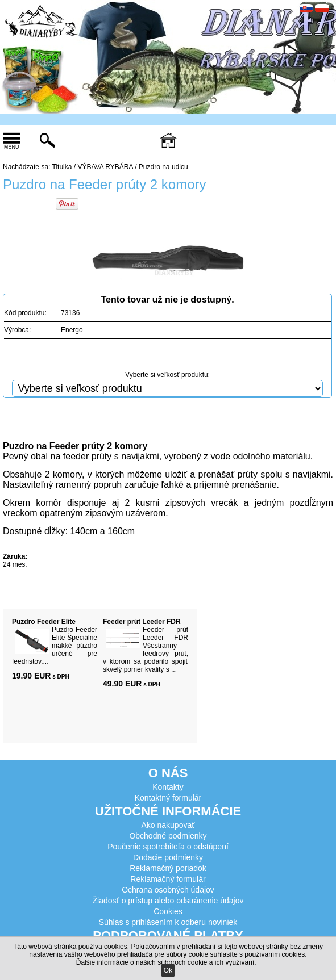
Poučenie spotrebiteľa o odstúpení (168, 847)
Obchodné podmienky (168, 836)
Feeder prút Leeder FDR (142, 622)
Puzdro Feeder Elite (44, 622)
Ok (168, 970)
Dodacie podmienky (168, 857)
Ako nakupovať (168, 825)
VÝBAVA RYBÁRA (105, 167)
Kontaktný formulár (168, 798)
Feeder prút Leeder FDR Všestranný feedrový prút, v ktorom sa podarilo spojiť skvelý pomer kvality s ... (146, 650)
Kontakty (168, 787)
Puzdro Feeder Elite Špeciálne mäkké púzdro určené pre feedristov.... (55, 646)
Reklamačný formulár (168, 879)
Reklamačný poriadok (168, 868)
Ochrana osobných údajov (168, 890)
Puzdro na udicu (163, 167)
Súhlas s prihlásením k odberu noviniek (168, 922)
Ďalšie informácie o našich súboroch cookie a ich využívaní (165, 962)
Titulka (62, 167)
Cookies (168, 911)
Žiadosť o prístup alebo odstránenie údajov (168, 901)
